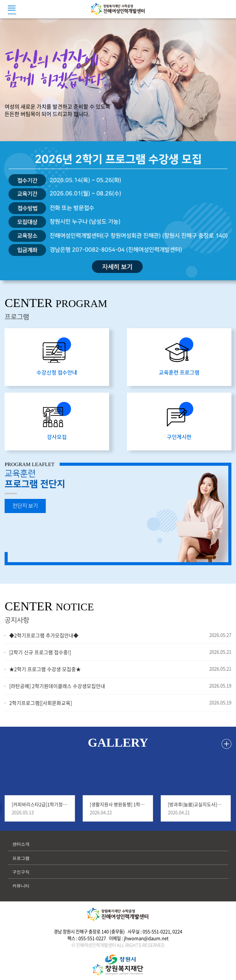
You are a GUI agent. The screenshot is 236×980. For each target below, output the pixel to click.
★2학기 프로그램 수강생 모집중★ (45, 669)
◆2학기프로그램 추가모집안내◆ (44, 635)
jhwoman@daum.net (146, 938)
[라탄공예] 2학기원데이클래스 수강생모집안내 (57, 686)
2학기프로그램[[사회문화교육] (41, 703)
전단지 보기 (25, 506)
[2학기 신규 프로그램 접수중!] (40, 652)
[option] (118, 211)
